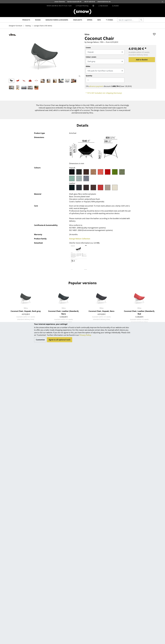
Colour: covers (91, 57)
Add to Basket (142, 60)
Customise (40, 340)
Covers (88, 48)
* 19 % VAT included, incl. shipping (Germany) (104, 93)
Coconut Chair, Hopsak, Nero (101, 311)
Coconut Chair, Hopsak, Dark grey (26, 311)
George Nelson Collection (80, 239)
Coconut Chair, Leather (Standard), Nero (64, 312)
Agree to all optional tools (60, 340)
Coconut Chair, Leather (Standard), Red (139, 312)
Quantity (89, 76)
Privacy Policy (85, 335)
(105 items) (43, 26)
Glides (88, 66)
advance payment (96, 86)
